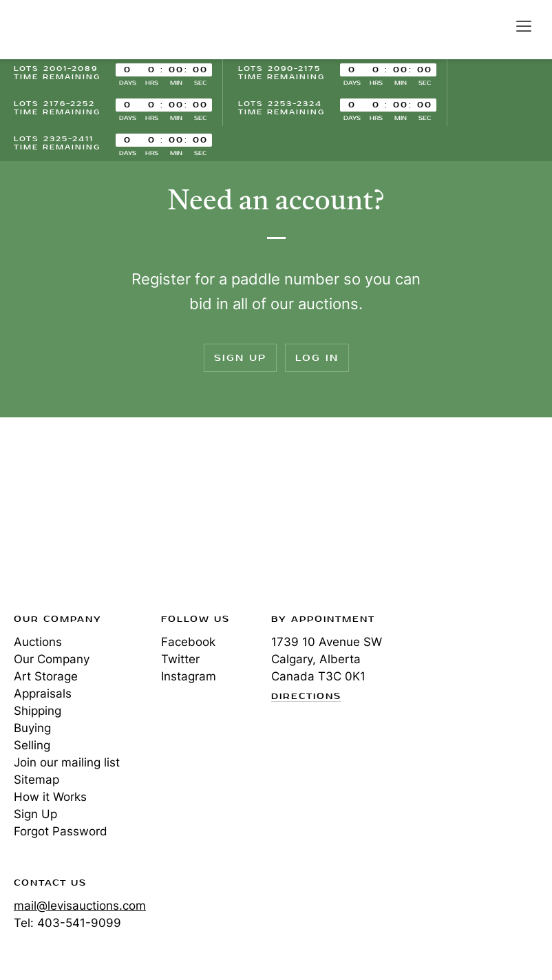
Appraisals (43, 694)
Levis (59, 519)
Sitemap (36, 780)
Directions (306, 697)
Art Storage (46, 676)
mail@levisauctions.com (80, 906)
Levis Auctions (62, 30)
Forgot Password (61, 831)
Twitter (180, 659)
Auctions (38, 642)
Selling (32, 745)
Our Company (52, 659)
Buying (32, 728)
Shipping (38, 711)
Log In (317, 358)
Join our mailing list (67, 762)
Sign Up (240, 358)
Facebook (188, 642)
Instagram (189, 676)
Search (494, 25)
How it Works (50, 797)
